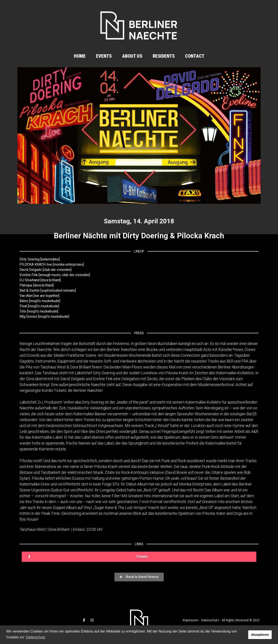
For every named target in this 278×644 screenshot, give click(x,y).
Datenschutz (210, 620)
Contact (195, 56)
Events (104, 56)
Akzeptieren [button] (260, 635)
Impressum (190, 620)
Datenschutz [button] (36, 637)
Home (80, 56)
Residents (164, 56)
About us (132, 56)
